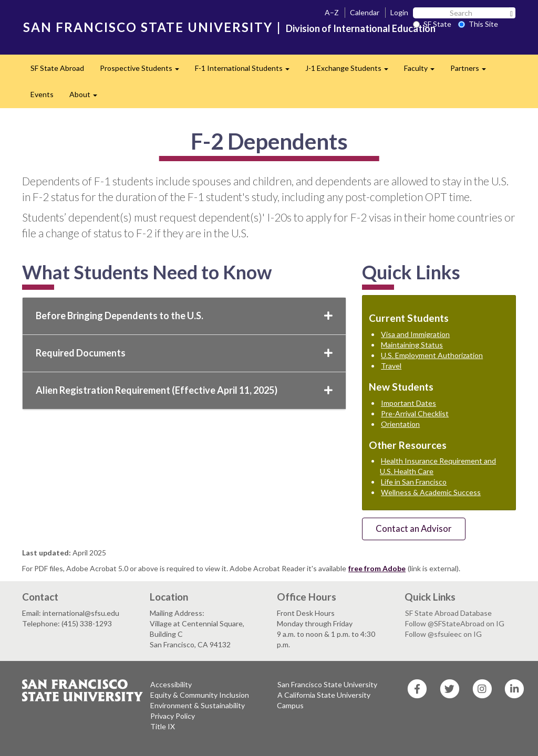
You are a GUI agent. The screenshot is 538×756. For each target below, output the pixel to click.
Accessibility (171, 684)
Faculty (423, 71)
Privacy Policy (173, 716)
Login (399, 12)
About (87, 97)
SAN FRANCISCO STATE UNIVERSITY (148, 27)
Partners (472, 71)
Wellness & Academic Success (431, 492)
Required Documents (184, 353)
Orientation (400, 424)
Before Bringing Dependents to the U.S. (184, 316)
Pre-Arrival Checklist (415, 413)
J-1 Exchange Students (351, 71)
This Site (478, 24)
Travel (391, 366)
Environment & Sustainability (198, 705)
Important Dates (408, 403)
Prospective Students (143, 71)
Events (42, 94)
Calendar (365, 12)
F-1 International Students (246, 71)
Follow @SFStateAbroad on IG (455, 623)
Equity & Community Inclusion (200, 695)
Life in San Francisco (414, 482)
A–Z (332, 12)
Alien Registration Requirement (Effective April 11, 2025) (184, 390)
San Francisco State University (327, 684)
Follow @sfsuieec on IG (443, 634)
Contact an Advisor (414, 528)
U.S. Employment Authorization (432, 355)
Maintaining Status (412, 345)
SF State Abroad (57, 68)
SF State (432, 24)
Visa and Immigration (415, 334)
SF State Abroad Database (448, 613)
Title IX (163, 726)
